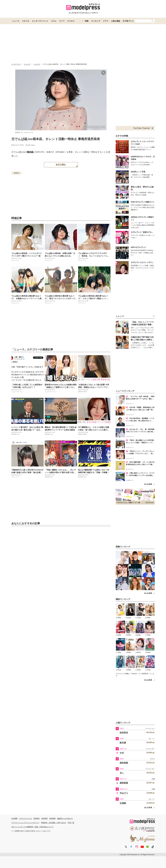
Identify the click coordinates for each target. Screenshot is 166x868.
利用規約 (37, 818)
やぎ (122, 753)
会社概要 (14, 818)
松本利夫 (124, 733)
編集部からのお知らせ (65, 818)
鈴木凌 (123, 743)
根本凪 (30, 152)
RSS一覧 (71, 823)
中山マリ (124, 793)
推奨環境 (44, 818)
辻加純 (123, 803)
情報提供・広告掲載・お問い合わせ (54, 823)
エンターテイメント (40, 21)
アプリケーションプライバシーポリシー (25, 823)
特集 (87, 21)
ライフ (62, 21)
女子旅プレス (128, 21)
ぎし (122, 773)
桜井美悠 (124, 763)
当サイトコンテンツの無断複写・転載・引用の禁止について (32, 827)
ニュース (16, 21)
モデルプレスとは (25, 818)
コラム (54, 21)
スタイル (26, 21)
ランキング (96, 21)
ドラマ (106, 21)
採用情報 (52, 818)
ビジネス (71, 21)
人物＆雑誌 (116, 21)
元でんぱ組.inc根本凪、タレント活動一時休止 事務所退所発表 (56, 139)
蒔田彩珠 (124, 783)
